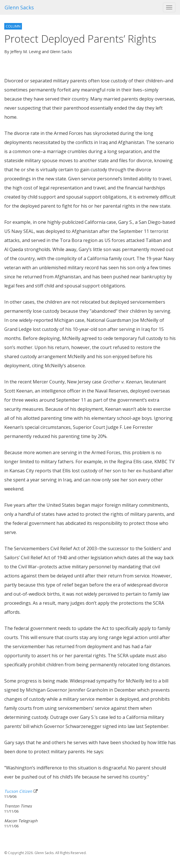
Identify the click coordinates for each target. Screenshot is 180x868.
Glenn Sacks (19, 7)
